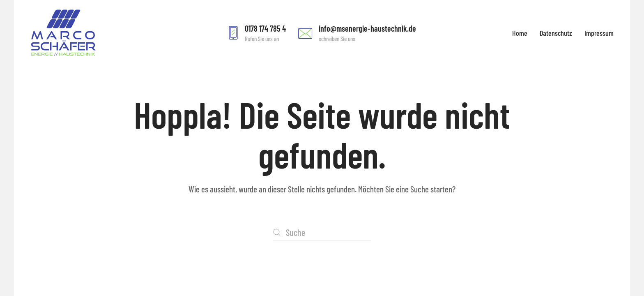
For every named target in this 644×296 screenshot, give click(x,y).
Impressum (599, 33)
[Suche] (322, 232)
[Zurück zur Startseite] (63, 33)
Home (520, 33)
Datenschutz (556, 33)
